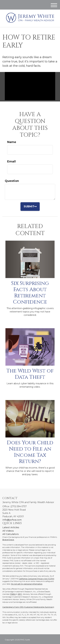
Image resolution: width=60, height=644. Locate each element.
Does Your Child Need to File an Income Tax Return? (30, 452)
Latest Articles (11, 527)
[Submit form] (31, 207)
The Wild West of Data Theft (30, 374)
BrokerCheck (8, 540)
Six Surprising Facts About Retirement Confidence (30, 293)
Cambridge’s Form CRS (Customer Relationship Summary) (28, 607)
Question (12, 181)
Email (11, 161)
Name (12, 142)
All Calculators (11, 534)
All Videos (8, 531)
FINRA (13, 594)
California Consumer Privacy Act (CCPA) (36, 579)
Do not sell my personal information (27, 584)
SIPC (20, 594)
